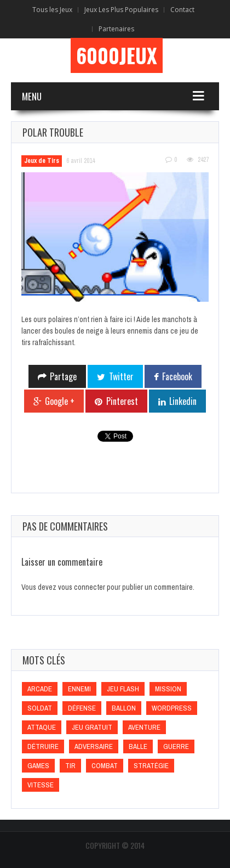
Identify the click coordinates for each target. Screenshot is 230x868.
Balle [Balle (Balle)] (138, 746)
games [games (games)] (38, 766)
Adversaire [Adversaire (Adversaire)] (94, 746)
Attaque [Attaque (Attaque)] (42, 727)
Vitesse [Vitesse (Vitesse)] (41, 785)
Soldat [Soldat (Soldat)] (40, 708)
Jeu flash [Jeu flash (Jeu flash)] (123, 689)
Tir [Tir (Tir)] (70, 766)
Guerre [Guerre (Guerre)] (176, 746)
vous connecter (82, 587)
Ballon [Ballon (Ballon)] (124, 708)
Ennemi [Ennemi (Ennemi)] (79, 689)
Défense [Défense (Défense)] (82, 708)
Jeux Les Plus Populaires (121, 10)
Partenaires (116, 29)
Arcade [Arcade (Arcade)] (40, 689)
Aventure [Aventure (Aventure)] (144, 727)
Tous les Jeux (52, 10)
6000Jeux (117, 55)
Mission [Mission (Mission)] (168, 689)
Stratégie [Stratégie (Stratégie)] (151, 766)
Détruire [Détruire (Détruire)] (43, 746)
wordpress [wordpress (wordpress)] (172, 708)
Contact (182, 10)
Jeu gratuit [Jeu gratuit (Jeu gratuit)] (92, 727)
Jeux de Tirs (42, 161)
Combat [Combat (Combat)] (105, 766)
